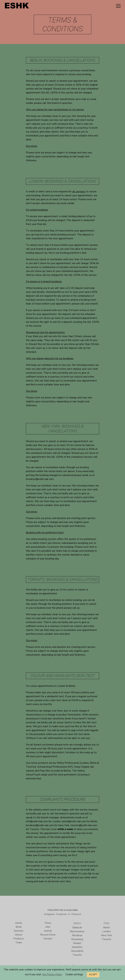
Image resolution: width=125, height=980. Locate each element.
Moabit (77, 943)
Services (19, 931)
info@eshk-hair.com (37, 821)
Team (19, 943)
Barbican (77, 928)
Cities (107, 923)
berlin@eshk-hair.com (74, 821)
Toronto (77, 955)
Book (19, 927)
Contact (48, 939)
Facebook (61, 914)
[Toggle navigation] (118, 6)
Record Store (48, 935)
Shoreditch (77, 951)
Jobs (48, 927)
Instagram (49, 914)
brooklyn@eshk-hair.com (40, 479)
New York (106, 935)
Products (19, 939)
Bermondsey (77, 931)
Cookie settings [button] (74, 974)
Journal (48, 931)
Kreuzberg (77, 939)
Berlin (107, 928)
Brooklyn (77, 935)
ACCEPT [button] (93, 975)
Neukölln (77, 947)
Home (19, 923)
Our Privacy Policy (52, 974)
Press (48, 923)
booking (36, 195)
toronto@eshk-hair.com (84, 825)
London (106, 931)
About (19, 935)
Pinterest (76, 914)
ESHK (17, 6)
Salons (77, 923)
